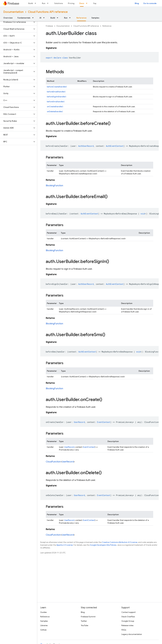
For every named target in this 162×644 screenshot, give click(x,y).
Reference (107, 26)
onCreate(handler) (55, 107)
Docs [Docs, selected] (82, 3)
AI (40, 18)
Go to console (150, 3)
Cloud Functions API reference (48, 12)
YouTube (85, 625)
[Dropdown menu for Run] (49, 3)
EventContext (89, 447)
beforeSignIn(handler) (57, 97)
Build (31, 3)
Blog (137, 3)
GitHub (43, 630)
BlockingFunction (54, 186)
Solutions (59, 3)
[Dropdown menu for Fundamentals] (34, 18)
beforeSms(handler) (56, 102)
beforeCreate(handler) (57, 87)
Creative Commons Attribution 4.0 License (120, 542)
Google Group (128, 621)
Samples (95, 18)
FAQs (124, 630)
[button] (16, 22)
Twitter (84, 621)
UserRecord (69, 447)
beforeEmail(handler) (56, 92)
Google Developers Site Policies (103, 545)
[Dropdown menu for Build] (36, 3)
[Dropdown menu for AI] (45, 18)
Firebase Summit (88, 617)
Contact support (129, 612)
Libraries (44, 625)
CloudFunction (53, 462)
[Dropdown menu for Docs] (87, 3)
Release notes (127, 625)
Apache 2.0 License (65, 545)
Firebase (49, 26)
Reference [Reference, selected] (81, 18)
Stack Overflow (128, 617)
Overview (8, 18)
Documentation (13, 12)
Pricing (71, 3)
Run (44, 3)
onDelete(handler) (55, 111)
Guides (43, 612)
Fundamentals (24, 18)
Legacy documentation (132, 634)
